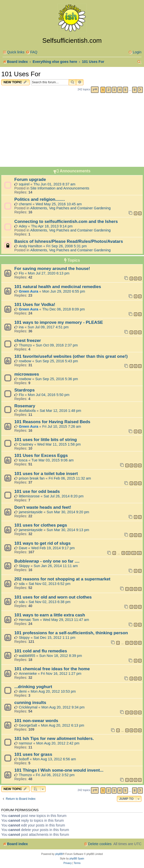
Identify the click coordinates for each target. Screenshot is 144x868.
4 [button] (120, 90)
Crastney (26, 444)
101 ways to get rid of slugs (42, 543)
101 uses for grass (33, 754)
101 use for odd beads (37, 491)
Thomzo (25, 345)
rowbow (25, 361)
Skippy (24, 566)
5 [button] (125, 90)
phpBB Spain (77, 859)
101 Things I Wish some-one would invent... (59, 770)
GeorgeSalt (28, 725)
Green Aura (29, 291)
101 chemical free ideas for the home (52, 669)
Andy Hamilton (31, 246)
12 (139, 553)
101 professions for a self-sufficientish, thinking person (71, 633)
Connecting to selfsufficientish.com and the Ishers (66, 221)
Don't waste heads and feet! (43, 507)
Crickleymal (28, 707)
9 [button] (135, 90)
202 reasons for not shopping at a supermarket (62, 579)
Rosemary (25, 406)
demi (23, 691)
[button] (95, 90)
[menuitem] (32, 52)
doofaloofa (27, 411)
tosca (23, 460)
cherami (25, 204)
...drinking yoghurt (33, 687)
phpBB (59, 854)
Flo (21, 273)
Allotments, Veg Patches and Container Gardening (71, 208)
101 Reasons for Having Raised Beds (52, 422)
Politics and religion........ (40, 199)
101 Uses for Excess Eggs (41, 455)
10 (128, 553)
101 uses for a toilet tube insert (46, 474)
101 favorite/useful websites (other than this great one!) (71, 356)
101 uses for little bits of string (46, 440)
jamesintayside (31, 512)
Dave (23, 548)
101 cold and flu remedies (41, 651)
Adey (23, 226)
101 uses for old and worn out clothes (53, 597)
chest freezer (28, 340)
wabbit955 (27, 656)
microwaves (27, 374)
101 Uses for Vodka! (35, 304)
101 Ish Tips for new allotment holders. (54, 738)
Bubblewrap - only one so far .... (47, 561)
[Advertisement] (72, 131)
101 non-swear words (36, 721)
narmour (26, 743)
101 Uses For (21, 74)
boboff (24, 759)
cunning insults (30, 702)
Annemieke (28, 674)
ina (21, 327)
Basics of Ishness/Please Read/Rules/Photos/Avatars (69, 241)
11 (134, 553)
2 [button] (108, 90)
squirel (24, 184)
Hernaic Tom (29, 620)
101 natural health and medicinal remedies (58, 287)
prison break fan (32, 478)
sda (22, 584)
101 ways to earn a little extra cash (50, 615)
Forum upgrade (30, 179)
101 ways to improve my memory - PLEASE (59, 322)
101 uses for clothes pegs (41, 525)
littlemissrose (29, 496)
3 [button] (114, 90)
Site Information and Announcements (60, 188)
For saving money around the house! (52, 268)
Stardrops (25, 390)
